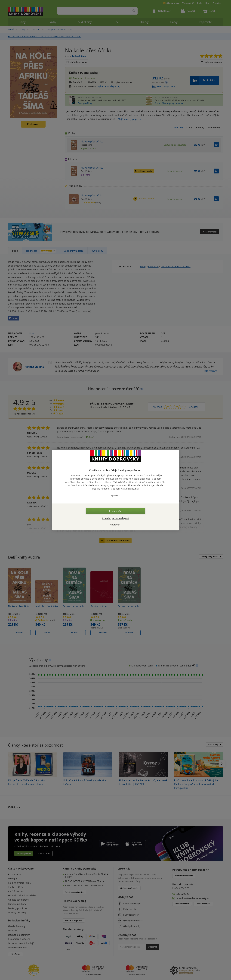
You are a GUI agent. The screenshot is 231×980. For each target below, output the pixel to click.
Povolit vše (115, 511)
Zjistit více (116, 496)
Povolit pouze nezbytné (116, 518)
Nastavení (116, 525)
